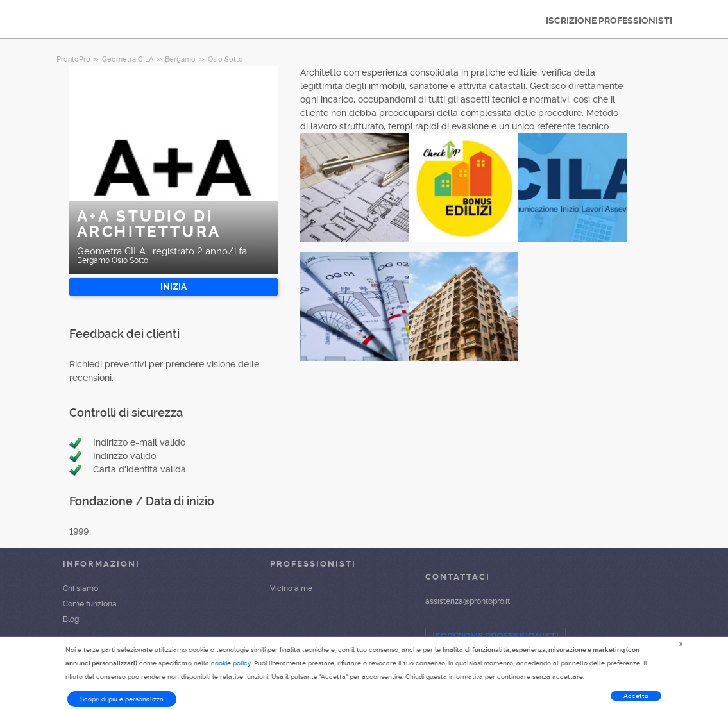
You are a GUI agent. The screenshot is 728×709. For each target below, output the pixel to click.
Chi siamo (80, 588)
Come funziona (90, 604)
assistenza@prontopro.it (468, 601)
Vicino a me (291, 588)
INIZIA (174, 287)
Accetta (636, 696)
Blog (71, 619)
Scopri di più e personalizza (122, 699)
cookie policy (231, 663)
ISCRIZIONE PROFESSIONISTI (609, 21)
